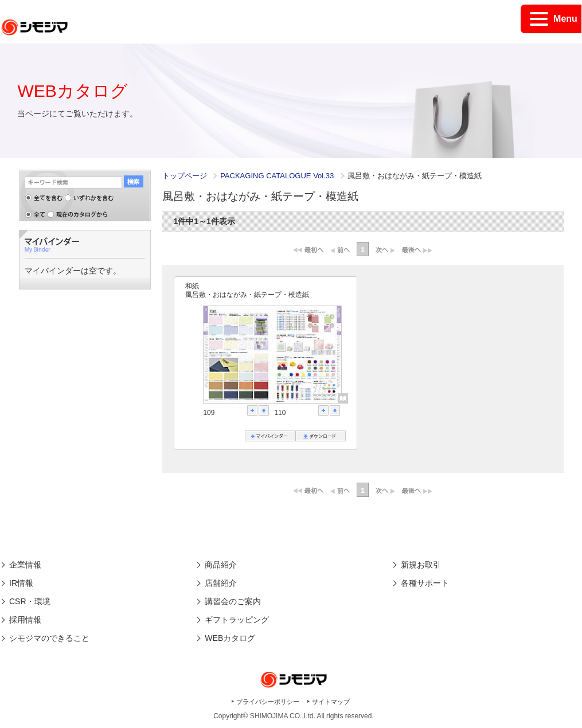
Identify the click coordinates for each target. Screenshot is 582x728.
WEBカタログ (230, 638)
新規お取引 (421, 565)
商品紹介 (221, 565)
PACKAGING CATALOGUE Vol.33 (278, 176)
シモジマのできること (49, 638)
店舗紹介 (221, 583)
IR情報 (21, 583)
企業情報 (25, 565)
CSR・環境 (30, 601)
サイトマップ (331, 702)
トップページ (185, 176)
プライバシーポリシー (268, 702)
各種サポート (425, 583)
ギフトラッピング (237, 620)
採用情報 (25, 620)
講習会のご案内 (233, 601)
